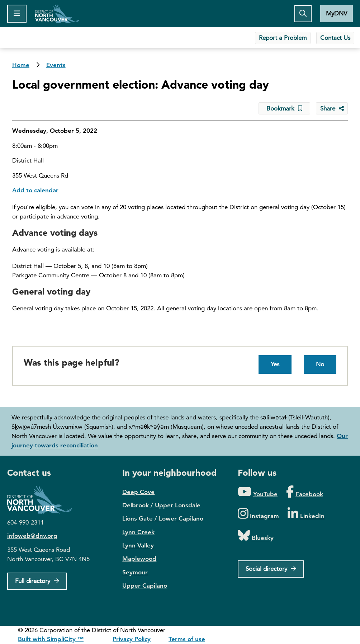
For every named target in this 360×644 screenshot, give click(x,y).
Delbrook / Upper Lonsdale (161, 505)
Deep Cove (138, 492)
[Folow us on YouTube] (258, 492)
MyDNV (337, 13)
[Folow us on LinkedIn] (306, 514)
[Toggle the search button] (303, 14)
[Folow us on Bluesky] (256, 536)
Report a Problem (283, 38)
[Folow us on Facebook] (305, 492)
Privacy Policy (132, 639)
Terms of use (187, 639)
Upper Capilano (145, 586)
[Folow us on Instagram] (259, 514)
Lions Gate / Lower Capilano (163, 518)
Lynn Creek (138, 532)
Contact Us (335, 38)
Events (56, 65)
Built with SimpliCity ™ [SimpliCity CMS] (51, 639)
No (320, 364)
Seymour (135, 572)
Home (57, 14)
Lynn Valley (138, 545)
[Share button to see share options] (332, 108)
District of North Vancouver (43, 500)
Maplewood (139, 559)
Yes (275, 364)
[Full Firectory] (37, 581)
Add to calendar (35, 190)
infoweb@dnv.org (32, 536)
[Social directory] (271, 569)
